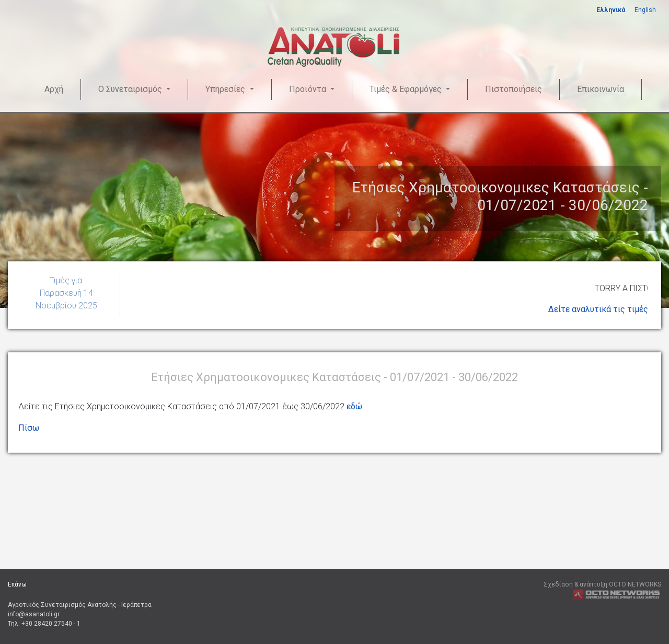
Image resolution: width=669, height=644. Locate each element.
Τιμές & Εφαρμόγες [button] (407, 89)
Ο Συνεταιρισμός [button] (131, 89)
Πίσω (29, 428)
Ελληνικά (611, 10)
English (645, 10)
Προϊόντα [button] (309, 89)
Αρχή (54, 89)
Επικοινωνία (601, 89)
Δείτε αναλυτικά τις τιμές (598, 309)
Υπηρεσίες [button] (226, 89)
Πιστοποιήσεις (514, 89)
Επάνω (17, 584)
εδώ (354, 406)
